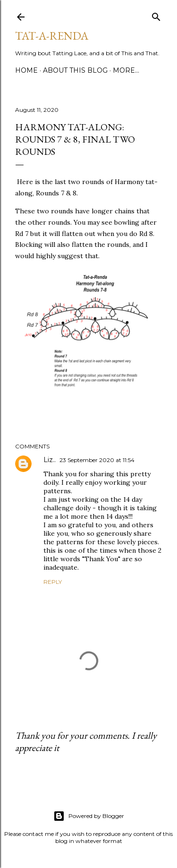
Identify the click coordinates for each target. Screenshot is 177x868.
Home (26, 70)
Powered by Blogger (89, 816)
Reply (53, 582)
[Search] (156, 15)
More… (126, 70)
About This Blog (75, 70)
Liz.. (50, 460)
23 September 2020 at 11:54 (97, 460)
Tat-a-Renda (52, 36)
